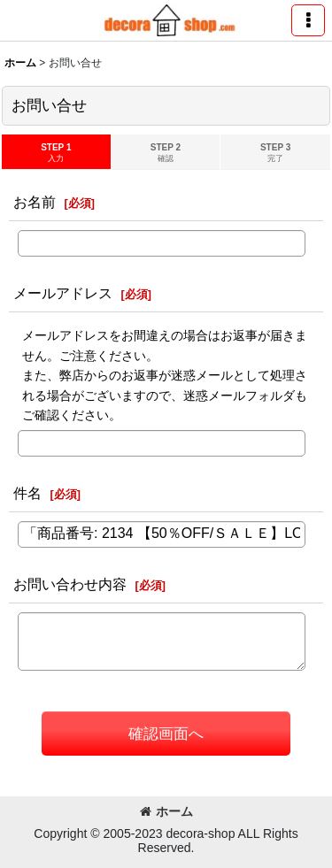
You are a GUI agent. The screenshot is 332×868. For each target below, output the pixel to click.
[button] (308, 20)
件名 (27, 493)
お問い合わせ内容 (70, 584)
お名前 (35, 202)
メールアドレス (63, 293)
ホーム (166, 811)
